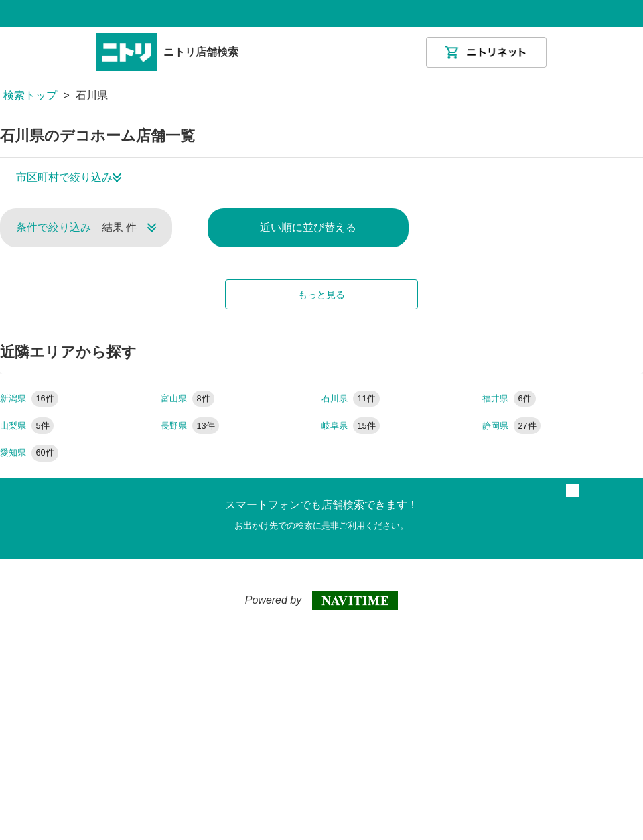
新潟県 (29, 398)
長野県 (190, 426)
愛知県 (29, 452)
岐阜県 (351, 426)
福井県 (509, 398)
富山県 (188, 398)
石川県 (351, 398)
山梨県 (27, 426)
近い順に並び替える (308, 227)
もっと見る (321, 295)
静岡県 (511, 426)
